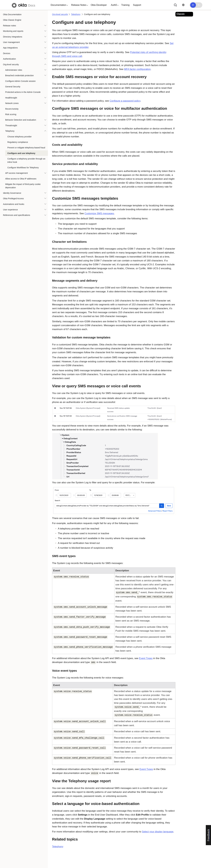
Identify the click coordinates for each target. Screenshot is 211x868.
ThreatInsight (11, 125)
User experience (10, 210)
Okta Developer (99, 5)
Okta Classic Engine (12, 20)
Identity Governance (12, 193)
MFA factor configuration (137, 69)
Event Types (146, 658)
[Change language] (183, 5)
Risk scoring (11, 114)
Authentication (9, 59)
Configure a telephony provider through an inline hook (26, 160)
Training (125, 5)
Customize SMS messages (99, 213)
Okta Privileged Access (13, 198)
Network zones (12, 103)
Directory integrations (13, 37)
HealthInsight (11, 98)
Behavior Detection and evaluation (21, 120)
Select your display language (158, 832)
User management (11, 42)
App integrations (10, 48)
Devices (7, 53)
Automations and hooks (14, 204)
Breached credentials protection (19, 75)
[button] (59, 5)
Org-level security (11, 64)
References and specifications (17, 215)
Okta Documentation (12, 14)
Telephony (10, 131)
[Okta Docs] (23, 5)
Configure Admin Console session (20, 81)
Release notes (10, 26)
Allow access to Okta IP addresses (21, 179)
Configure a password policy (125, 101)
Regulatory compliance (18, 142)
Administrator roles (14, 70)
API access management (16, 173)
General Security (13, 87)
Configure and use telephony (21, 153)
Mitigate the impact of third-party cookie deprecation (23, 186)
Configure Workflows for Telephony (23, 168)
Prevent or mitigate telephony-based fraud (26, 148)
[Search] (175, 5)
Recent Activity (12, 109)
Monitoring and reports (13, 31)
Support (137, 5)
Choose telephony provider (19, 137)
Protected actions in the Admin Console (23, 92)
